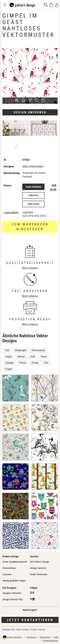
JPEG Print (33, 195)
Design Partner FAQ (13, 599)
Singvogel (20, 350)
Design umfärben (30, 112)
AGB (56, 637)
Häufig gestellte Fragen (14, 581)
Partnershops (9, 568)
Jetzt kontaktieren (30, 620)
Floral (23, 363)
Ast (7, 350)
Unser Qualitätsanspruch (15, 562)
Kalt (33, 357)
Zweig (35, 363)
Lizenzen (7, 574)
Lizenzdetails (11, 213)
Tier (46, 363)
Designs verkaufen (12, 593)
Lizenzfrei (28, 212)
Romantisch (38, 350)
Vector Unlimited (33, 187)
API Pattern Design (40, 562)
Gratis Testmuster (39, 574)
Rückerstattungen (51, 641)
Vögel (9, 369)
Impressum (31, 637)
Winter (21, 357)
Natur (44, 357)
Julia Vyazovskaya (33, 166)
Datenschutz (45, 637)
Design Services (38, 568)
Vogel (8, 357)
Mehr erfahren (30, 268)
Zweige (9, 363)
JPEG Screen (33, 204)
